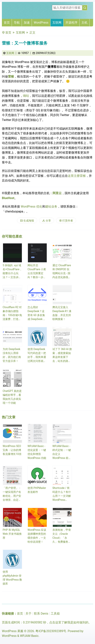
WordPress (41, 23)
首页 (7, 23)
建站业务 (51, 207)
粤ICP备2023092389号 (51, 631)
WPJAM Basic (29, 636)
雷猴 (11, 77)
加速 (27, 23)
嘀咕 (26, 96)
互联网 (57, 23)
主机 (84, 23)
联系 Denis (41, 614)
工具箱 (55, 614)
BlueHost (8, 198)
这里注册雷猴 (77, 176)
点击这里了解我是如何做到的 (69, 622)
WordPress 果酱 (13, 631)
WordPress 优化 (31, 207)
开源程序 (71, 23)
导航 (17, 23)
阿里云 (57, 193)
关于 (28, 614)
